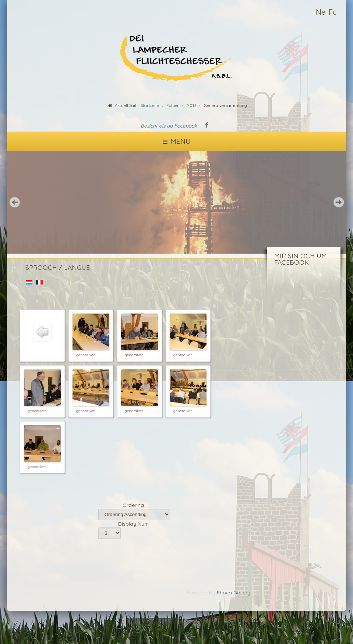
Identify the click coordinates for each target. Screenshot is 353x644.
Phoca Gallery (234, 592)
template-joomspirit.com (351, 619)
